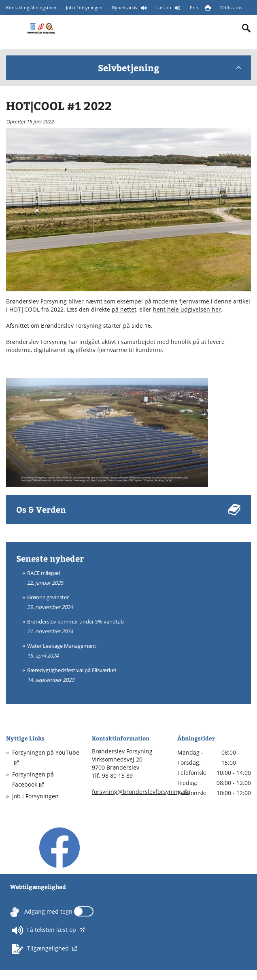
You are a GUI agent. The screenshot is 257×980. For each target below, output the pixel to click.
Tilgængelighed (41, 949)
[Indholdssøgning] (246, 28)
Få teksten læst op (45, 930)
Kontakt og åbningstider (31, 7)
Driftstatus (231, 7)
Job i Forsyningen (84, 7)
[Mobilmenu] (13, 28)
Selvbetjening (170, 68)
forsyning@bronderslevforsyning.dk (140, 792)
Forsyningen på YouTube (46, 752)
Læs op (164, 7)
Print (195, 7)
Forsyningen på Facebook (33, 779)
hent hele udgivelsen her (187, 309)
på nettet (124, 309)
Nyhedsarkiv (125, 7)
